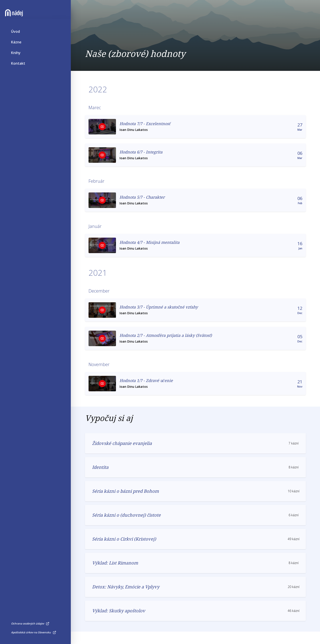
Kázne (16, 50)
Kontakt (18, 71)
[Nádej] (20, 20)
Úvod (15, 39)
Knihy (16, 60)
